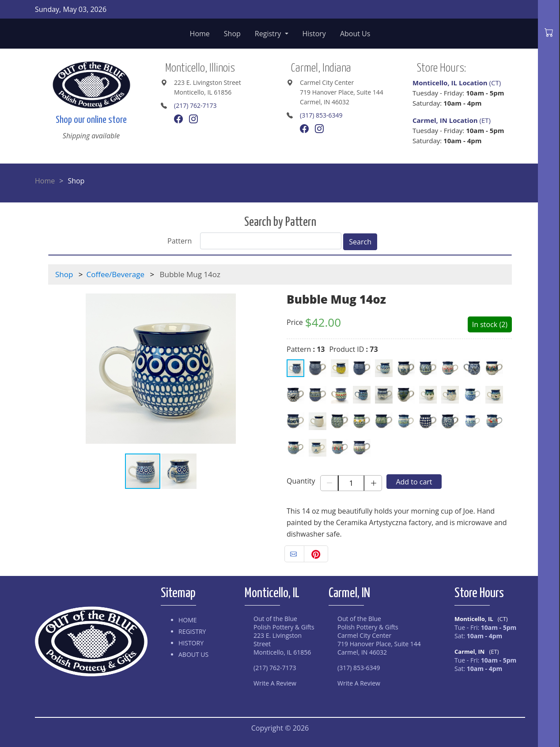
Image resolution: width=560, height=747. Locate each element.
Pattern (180, 241)
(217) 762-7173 (195, 105)
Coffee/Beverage (115, 274)
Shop (232, 34)
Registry (269, 34)
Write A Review (275, 683)
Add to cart (414, 482)
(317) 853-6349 (321, 115)
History (314, 34)
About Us (355, 34)
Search (360, 242)
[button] (265, 369)
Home (200, 34)
